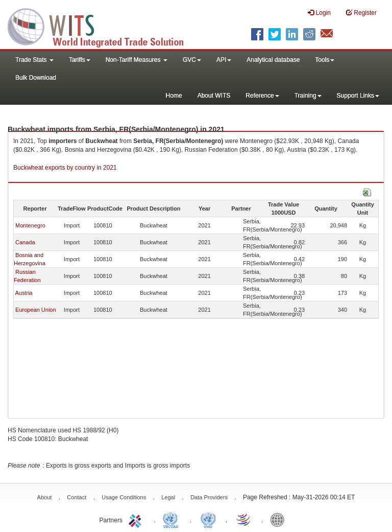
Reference (262, 96)
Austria (23, 293)
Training (308, 96)
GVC (192, 60)
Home (174, 96)
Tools (325, 60)
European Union (36, 310)
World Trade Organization (244, 519)
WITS (102, 26)
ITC (137, 519)
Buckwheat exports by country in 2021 (65, 168)
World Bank (280, 519)
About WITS (214, 96)
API (224, 60)
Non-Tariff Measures (137, 60)
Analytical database (273, 60)
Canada (25, 242)
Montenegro (30, 225)
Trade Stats (34, 60)
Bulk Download (36, 78)
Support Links (358, 96)
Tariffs (80, 60)
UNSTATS (208, 519)
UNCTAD (173, 519)
